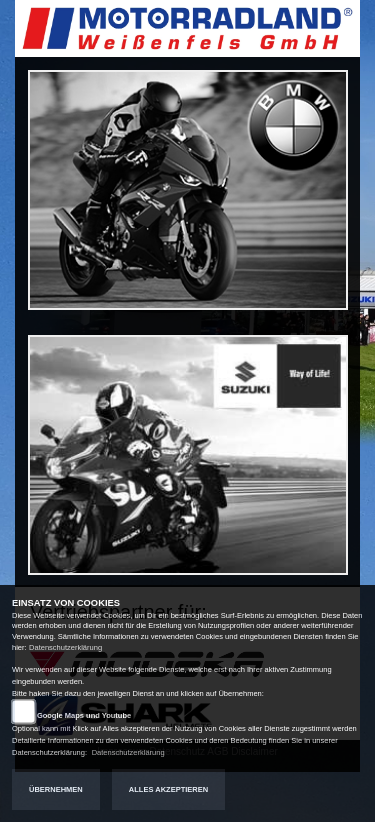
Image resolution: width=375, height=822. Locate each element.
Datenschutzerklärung (65, 647)
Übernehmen (56, 789)
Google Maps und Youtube (84, 715)
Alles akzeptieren (168, 789)
